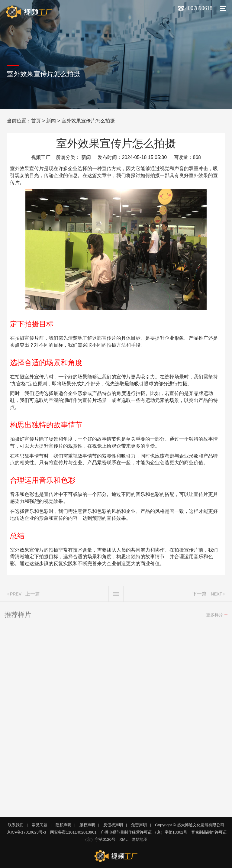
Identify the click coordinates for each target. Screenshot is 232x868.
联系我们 (16, 825)
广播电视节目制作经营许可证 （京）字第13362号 (144, 832)
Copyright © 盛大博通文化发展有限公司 (189, 825)
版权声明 (87, 825)
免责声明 (139, 825)
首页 (36, 121)
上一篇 (33, 595)
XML (124, 839)
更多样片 (214, 616)
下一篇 (199, 595)
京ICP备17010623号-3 (27, 832)
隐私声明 (63, 825)
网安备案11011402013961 (73, 832)
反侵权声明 (113, 825)
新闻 (51, 121)
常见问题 (40, 825)
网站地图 (140, 839)
